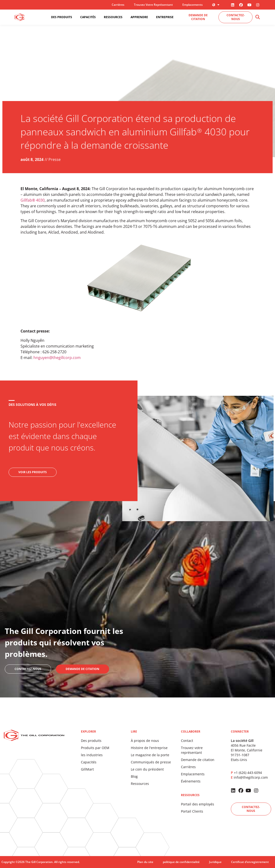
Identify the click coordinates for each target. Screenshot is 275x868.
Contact (187, 741)
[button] (258, 17)
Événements (191, 781)
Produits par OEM (95, 748)
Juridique (215, 862)
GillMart (87, 769)
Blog (134, 776)
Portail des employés (198, 804)
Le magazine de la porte (150, 755)
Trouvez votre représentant (153, 5)
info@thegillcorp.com (251, 777)
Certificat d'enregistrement (250, 862)
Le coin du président (147, 769)
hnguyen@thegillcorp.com (57, 358)
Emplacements (193, 5)
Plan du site (145, 862)
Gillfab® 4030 (33, 200)
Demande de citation (198, 760)
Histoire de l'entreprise (149, 748)
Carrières (118, 5)
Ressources (140, 784)
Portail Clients (192, 811)
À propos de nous (145, 741)
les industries (92, 755)
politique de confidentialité (181, 862)
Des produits (91, 741)
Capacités (89, 762)
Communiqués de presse (151, 762)
